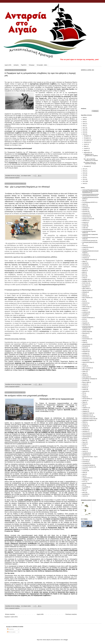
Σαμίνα (84, 440)
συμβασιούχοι (86, 455)
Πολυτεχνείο (85, 429)
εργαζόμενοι (85, 330)
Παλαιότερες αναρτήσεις (71, 614)
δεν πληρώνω (86, 285)
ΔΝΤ (83, 299)
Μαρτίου (86, 150)
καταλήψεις (85, 353)
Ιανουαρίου (87, 166)
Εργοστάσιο (85, 333)
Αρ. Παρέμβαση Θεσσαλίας (89, 260)
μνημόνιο (84, 384)
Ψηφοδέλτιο (24, 65)
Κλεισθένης (85, 361)
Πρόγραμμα (32, 65)
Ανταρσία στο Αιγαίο (87, 219)
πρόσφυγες (85, 431)
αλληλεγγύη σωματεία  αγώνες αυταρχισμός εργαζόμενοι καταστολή (90, 195)
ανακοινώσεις (86, 215)
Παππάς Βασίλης (86, 399)
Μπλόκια (84, 388)
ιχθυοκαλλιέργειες (86, 344)
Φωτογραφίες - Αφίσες (42, 65)
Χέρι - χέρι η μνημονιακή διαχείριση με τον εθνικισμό (27, 187)
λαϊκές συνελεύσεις (87, 368)
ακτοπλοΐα (85, 211)
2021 (84, 128)
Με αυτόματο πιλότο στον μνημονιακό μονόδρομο (26, 396)
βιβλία (84, 272)
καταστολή (85, 355)
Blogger (66, 640)
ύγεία (84, 476)
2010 (84, 183)
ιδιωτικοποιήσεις (86, 339)
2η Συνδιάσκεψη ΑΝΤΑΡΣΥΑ (89, 202)
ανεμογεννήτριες (86, 217)
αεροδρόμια (85, 208)
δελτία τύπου (85, 283)
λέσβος (84, 371)
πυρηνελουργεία (86, 437)
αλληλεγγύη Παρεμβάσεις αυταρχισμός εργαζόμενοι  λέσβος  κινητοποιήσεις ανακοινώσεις (90, 191)
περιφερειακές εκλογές (88, 417)
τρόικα (84, 472)
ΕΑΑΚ (84, 301)
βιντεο (84, 274)
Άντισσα (84, 246)
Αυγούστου (87, 142)
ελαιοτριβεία (85, 314)
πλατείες (84, 424)
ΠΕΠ (83, 406)
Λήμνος (84, 373)
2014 (84, 175)
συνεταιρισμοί (86, 463)
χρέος (84, 492)
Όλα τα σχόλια (11, 632)
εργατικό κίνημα (86, 332)
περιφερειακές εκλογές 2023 (89, 419)
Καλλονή (84, 348)
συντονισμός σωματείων (88, 467)
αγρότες (84, 204)
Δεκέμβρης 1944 (86, 281)
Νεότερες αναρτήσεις (10, 614)
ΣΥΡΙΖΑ (84, 469)
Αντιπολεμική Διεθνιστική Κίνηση (90, 242)
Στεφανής (85, 449)
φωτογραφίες (85, 487)
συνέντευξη (85, 462)
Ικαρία (84, 341)
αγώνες (84, 206)
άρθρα (84, 261)
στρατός (84, 451)
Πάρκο (84, 402)
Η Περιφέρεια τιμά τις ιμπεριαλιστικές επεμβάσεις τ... (91, 156)
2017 (84, 169)
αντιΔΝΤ (84, 226)
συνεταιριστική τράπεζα (88, 465)
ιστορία (84, 342)
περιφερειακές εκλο (87, 415)
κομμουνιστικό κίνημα (87, 362)
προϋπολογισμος (86, 433)
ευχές (84, 335)
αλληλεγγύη (85, 213)
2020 (84, 130)
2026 (84, 117)
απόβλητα (85, 254)
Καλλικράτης (85, 346)
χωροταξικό (85, 494)
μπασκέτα (85, 386)
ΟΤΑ (83, 393)
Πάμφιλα (84, 397)
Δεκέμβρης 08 (86, 280)
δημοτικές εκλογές (87, 290)
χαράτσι (84, 489)
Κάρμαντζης (85, 350)
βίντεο (84, 276)
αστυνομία (85, 265)
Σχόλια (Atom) (14, 617)
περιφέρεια (85, 411)
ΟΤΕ (83, 395)
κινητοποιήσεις (86, 359)
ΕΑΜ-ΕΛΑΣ (85, 303)
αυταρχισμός (85, 267)
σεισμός (84, 444)
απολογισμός (85, 256)
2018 (84, 134)
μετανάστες (85, 380)
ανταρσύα (85, 222)
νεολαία (84, 390)
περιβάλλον (85, 408)
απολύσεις (85, 258)
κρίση (84, 364)
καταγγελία (85, 351)
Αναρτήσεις (11, 629)
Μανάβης (84, 375)
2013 (84, 177)
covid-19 (84, 496)
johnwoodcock (57, 640)
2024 (84, 122)
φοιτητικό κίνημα (86, 483)
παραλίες (84, 400)
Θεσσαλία (85, 337)
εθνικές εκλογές (86, 307)
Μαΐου (86, 146)
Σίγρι (83, 446)
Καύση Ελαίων (86, 357)
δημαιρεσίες (85, 287)
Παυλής (84, 404)
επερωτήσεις (85, 325)
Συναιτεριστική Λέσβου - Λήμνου (90, 457)
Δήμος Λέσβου (86, 289)
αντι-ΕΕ (84, 224)
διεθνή (84, 294)
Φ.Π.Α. (84, 482)
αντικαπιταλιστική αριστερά (89, 241)
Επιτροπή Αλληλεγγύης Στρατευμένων (88, 327)
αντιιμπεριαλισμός (87, 230)
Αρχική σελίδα (8, 65)
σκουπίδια (85, 448)
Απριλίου (86, 148)
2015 (84, 173)
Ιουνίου (86, 144)
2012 (84, 179)
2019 (84, 132)
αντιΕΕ (84, 228)
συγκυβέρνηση (86, 453)
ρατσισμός (85, 439)
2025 (84, 120)
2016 (84, 171)
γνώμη (84, 278)
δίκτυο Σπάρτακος (87, 298)
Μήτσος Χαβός (86, 382)
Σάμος (84, 442)
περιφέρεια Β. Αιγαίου (87, 413)
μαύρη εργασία (86, 377)
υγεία (84, 474)
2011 (84, 181)
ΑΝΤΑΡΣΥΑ (85, 220)
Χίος (83, 491)
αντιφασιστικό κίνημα (87, 247)
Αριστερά (84, 263)
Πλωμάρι (84, 428)
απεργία (84, 249)
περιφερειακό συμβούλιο (14, 178)
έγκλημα (84, 305)
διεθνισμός (85, 296)
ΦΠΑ (83, 485)
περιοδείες (85, 410)
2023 (84, 124)
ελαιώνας (84, 316)
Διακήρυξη (16, 65)
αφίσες (84, 269)
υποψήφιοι (85, 480)
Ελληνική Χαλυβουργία (88, 318)
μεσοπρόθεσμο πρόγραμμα (89, 379)
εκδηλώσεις (85, 309)
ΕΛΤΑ (84, 319)
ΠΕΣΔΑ (84, 422)
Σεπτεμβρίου (87, 140)
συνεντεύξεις (85, 460)
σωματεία (85, 471)
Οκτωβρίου (87, 138)
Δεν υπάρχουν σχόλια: (26, 176)
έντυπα (84, 321)
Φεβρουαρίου (87, 153)
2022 (84, 126)
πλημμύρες (85, 426)
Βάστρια (84, 270)
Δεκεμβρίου (87, 136)
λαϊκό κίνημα (85, 370)
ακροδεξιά (85, 210)
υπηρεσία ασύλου (86, 478)
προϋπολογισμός (86, 435)
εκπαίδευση (85, 312)
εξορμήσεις (85, 323)
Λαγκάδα (84, 366)
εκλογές (84, 310)
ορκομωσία (85, 391)
